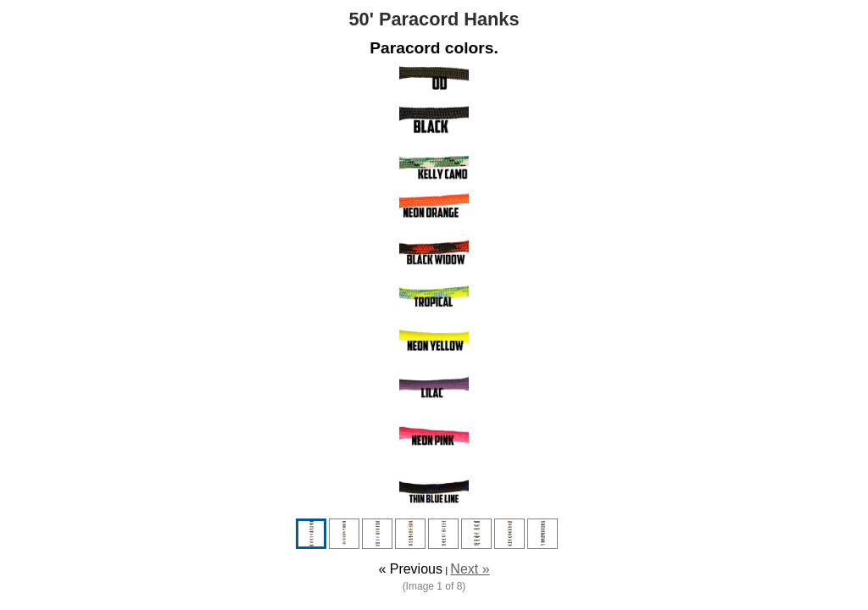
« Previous (410, 569)
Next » (470, 569)
